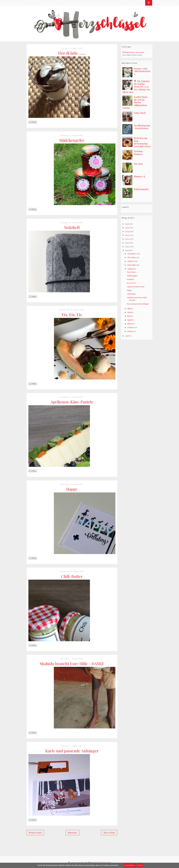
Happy (72, 489)
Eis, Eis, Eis (72, 315)
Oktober (131, 261)
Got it (140, 865)
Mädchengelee (72, 140)
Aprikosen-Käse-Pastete (72, 402)
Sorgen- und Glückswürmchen (142, 71)
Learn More (130, 865)
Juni (129, 312)
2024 (127, 231)
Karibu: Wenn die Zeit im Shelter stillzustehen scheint (135, 102)
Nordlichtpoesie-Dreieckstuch (142, 127)
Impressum (105, 862)
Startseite (72, 833)
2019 (127, 250)
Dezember (132, 254)
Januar (130, 331)
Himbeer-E (139, 176)
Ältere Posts (109, 833)
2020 (127, 246)
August (130, 269)
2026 (127, 224)
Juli (129, 308)
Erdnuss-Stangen (139, 153)
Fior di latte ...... (72, 53)
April (129, 320)
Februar (131, 327)
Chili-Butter (72, 576)
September (132, 265)
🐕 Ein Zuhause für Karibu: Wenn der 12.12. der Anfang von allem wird (136, 87)
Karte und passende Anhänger (72, 751)
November (132, 257)
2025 (127, 228)
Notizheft (72, 227)
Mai (129, 316)
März (130, 324)
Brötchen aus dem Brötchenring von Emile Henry (142, 142)
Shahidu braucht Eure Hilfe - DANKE (72, 664)
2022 (127, 239)
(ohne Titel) (140, 113)
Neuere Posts (35, 833)
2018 (127, 336)
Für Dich (138, 164)
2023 (127, 235)
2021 (127, 243)
